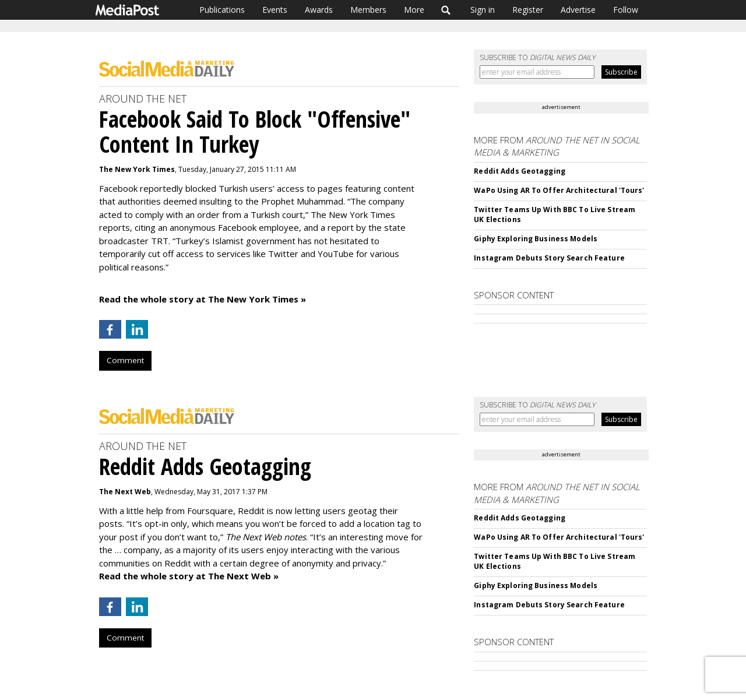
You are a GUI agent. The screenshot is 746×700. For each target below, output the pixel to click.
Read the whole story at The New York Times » (203, 299)
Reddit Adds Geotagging (520, 171)
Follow (626, 10)
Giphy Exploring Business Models (536, 239)
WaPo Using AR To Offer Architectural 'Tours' (559, 190)
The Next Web (125, 492)
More (414, 10)
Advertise (578, 10)
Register (528, 10)
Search (446, 10)
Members (368, 10)
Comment (125, 360)
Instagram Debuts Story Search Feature (549, 258)
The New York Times (137, 169)
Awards (319, 10)
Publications (222, 10)
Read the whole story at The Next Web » (189, 576)
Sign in (483, 10)
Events (275, 10)
